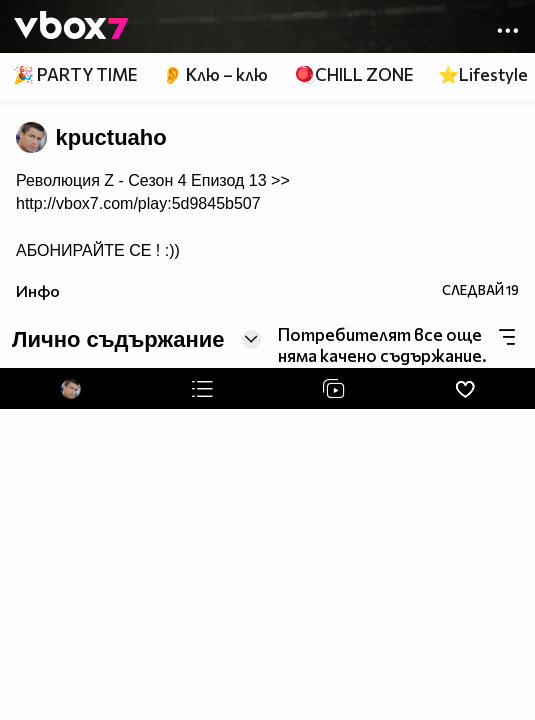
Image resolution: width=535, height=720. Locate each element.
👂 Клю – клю (215, 74)
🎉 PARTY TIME (75, 74)
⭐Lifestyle (483, 74)
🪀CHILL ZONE (353, 74)
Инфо (38, 290)
